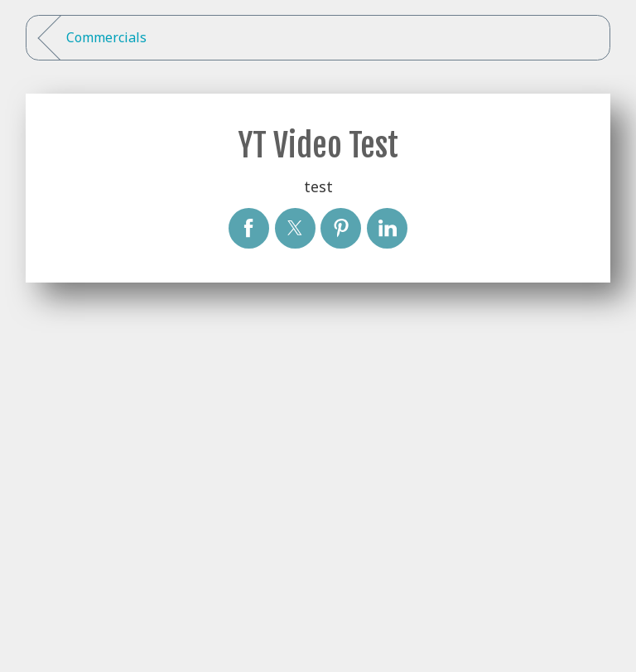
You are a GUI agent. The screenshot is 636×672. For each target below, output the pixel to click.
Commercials (106, 37)
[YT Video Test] (249, 228)
